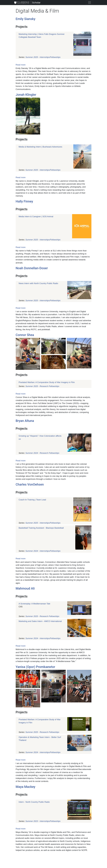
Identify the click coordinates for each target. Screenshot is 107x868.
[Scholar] (22, 3)
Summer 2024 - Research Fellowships (42, 453)
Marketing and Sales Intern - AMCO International (40, 621)
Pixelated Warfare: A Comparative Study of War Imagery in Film (47, 382)
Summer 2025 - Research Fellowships (42, 386)
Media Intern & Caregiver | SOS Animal (36, 217)
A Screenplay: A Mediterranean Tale (34, 604)
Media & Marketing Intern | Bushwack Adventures (40, 147)
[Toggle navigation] (89, 2)
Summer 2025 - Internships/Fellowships (43, 57)
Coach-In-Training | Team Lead (32, 500)
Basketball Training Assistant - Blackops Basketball (41, 528)
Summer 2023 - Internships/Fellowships (43, 821)
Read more (21, 65)
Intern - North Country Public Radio (34, 802)
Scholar (36, 3)
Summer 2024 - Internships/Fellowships (43, 551)
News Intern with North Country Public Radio (38, 283)
